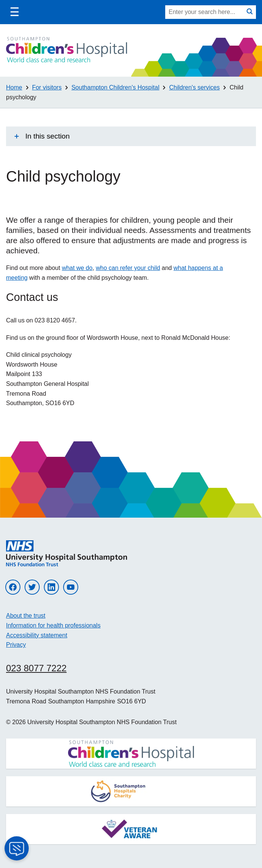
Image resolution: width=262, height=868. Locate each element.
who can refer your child (128, 268)
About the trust (26, 616)
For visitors (47, 87)
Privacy (16, 645)
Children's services (194, 87)
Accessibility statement (37, 635)
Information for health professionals (53, 625)
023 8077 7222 (36, 668)
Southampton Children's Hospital (115, 87)
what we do (77, 268)
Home (14, 87)
